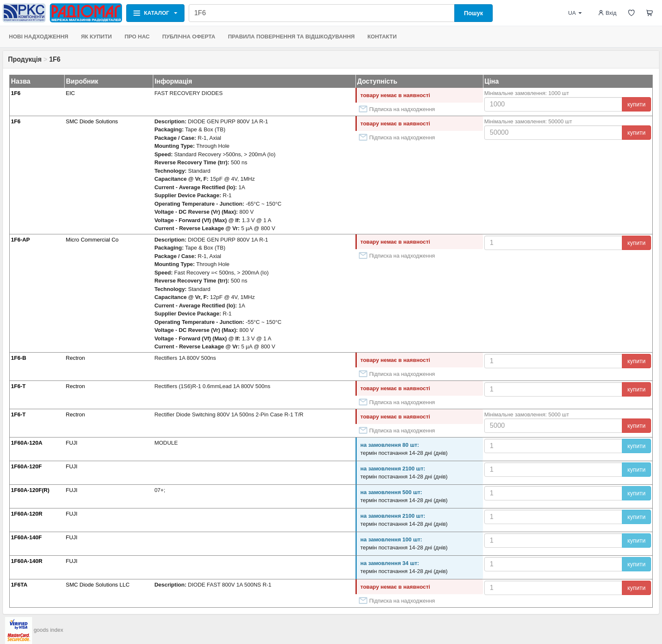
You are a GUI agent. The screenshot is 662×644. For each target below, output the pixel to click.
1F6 (16, 93)
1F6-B (19, 358)
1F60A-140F (26, 537)
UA (575, 13)
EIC (71, 93)
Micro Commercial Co (92, 240)
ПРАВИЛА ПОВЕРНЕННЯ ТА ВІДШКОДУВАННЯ (291, 37)
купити (636, 104)
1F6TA (19, 585)
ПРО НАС (137, 37)
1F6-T (18, 386)
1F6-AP (20, 240)
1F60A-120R (27, 514)
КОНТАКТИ (382, 37)
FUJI (72, 443)
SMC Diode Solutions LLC (98, 585)
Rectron (76, 358)
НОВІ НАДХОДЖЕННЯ (39, 37)
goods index (49, 630)
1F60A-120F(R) (30, 490)
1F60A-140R (27, 561)
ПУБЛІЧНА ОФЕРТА (189, 37)
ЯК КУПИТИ (96, 37)
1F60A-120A (27, 443)
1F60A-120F (26, 466)
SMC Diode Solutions (92, 121)
